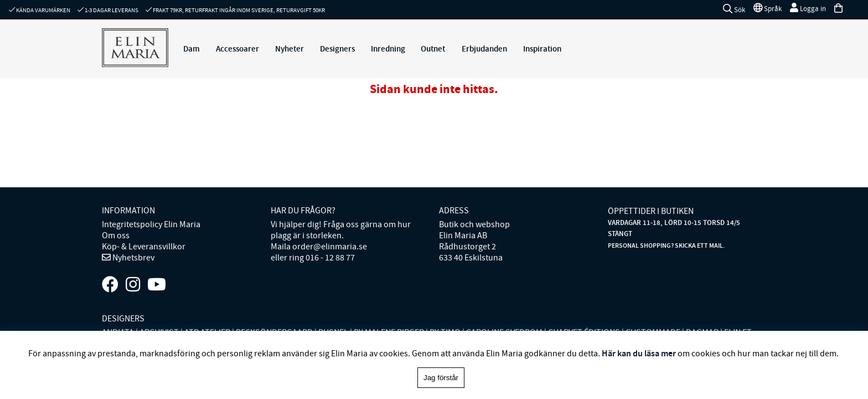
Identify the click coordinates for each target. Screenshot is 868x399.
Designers (337, 49)
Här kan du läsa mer (639, 353)
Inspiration (542, 49)
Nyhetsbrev (133, 258)
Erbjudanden (484, 49)
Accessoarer (237, 49)
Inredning (388, 49)
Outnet (433, 49)
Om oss (116, 236)
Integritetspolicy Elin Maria (151, 224)
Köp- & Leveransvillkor (144, 247)
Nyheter (290, 49)
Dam (192, 49)
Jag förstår (441, 378)
